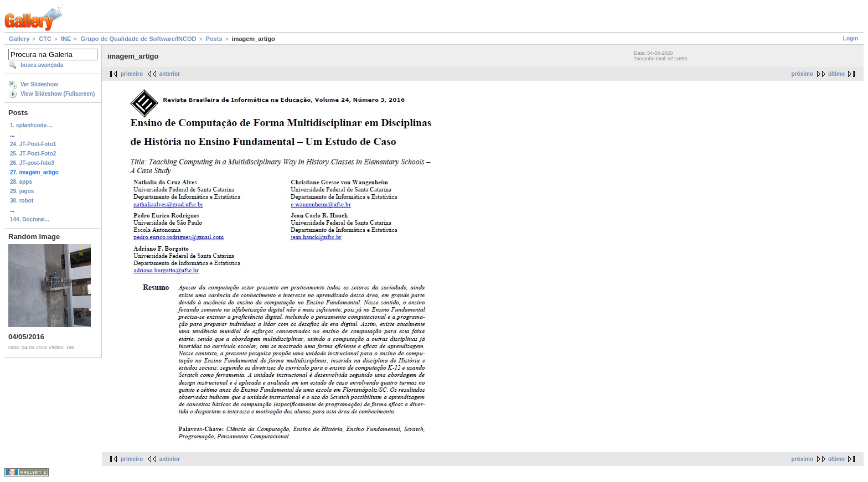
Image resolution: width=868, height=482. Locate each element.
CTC (45, 39)
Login (851, 38)
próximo (802, 74)
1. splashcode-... (32, 125)
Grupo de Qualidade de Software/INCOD (138, 39)
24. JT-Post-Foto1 (33, 144)
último (836, 74)
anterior (170, 74)
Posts (214, 39)
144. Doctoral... (30, 219)
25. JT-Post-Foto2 (33, 154)
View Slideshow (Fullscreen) (58, 94)
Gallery (19, 39)
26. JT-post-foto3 (32, 163)
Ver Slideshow (39, 84)
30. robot (22, 201)
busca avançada (42, 65)
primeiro (132, 74)
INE (66, 39)
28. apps (21, 182)
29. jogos (22, 191)
